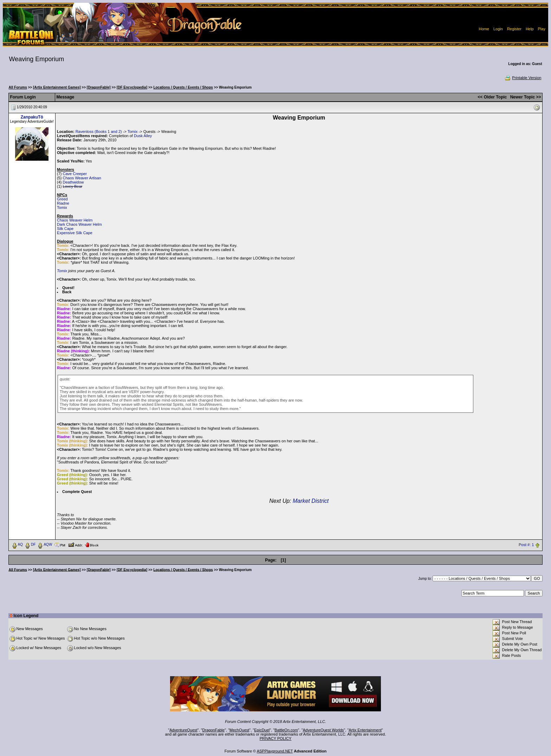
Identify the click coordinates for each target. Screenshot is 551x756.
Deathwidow (73, 182)
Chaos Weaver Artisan (82, 178)
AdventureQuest (183, 730)
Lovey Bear (73, 186)
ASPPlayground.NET (275, 751)
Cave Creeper (75, 174)
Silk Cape (65, 229)
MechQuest (239, 730)
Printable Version (523, 78)
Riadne (63, 203)
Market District (311, 501)
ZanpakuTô (32, 117)
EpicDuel (262, 730)
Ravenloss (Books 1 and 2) (99, 132)
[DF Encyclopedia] (132, 87)
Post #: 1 (526, 545)
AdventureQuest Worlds (323, 730)
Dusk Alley (143, 136)
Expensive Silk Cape (75, 233)
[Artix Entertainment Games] (57, 87)
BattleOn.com (286, 730)
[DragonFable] (99, 87)
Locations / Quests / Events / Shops (183, 87)
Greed (62, 199)
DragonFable (214, 730)
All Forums (18, 87)
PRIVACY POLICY (276, 738)
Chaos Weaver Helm (75, 220)
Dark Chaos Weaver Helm (79, 224)
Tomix (133, 132)
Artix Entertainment (365, 730)
